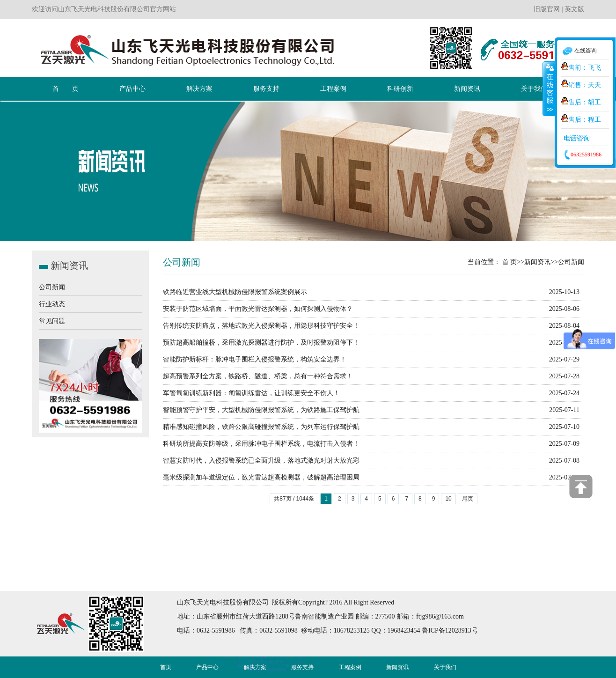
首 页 (510, 262)
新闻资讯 (537, 262)
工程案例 (350, 667)
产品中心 (207, 667)
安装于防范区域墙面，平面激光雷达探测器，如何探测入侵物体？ (258, 309)
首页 (166, 667)
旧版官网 (547, 9)
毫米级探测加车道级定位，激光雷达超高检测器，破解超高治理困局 (261, 477)
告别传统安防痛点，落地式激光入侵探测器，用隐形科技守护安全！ (261, 326)
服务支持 (302, 667)
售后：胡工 (581, 102)
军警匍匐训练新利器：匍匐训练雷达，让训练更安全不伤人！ (251, 393)
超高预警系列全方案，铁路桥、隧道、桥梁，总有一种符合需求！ (258, 376)
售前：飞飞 (581, 68)
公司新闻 (52, 287)
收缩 (549, 88)
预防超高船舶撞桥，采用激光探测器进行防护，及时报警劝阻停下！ (261, 343)
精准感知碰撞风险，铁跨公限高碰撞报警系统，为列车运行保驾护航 (261, 427)
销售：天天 (581, 85)
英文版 (574, 9)
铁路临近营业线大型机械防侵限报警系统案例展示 (235, 292)
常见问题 (52, 321)
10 (448, 499)
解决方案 (255, 667)
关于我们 (445, 667)
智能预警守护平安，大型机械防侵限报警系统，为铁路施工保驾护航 (261, 410)
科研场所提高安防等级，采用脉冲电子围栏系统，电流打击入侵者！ (261, 444)
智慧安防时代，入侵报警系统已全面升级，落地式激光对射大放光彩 (261, 461)
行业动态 (52, 304)
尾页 (468, 499)
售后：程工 (581, 120)
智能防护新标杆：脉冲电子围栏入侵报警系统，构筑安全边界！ (255, 359)
